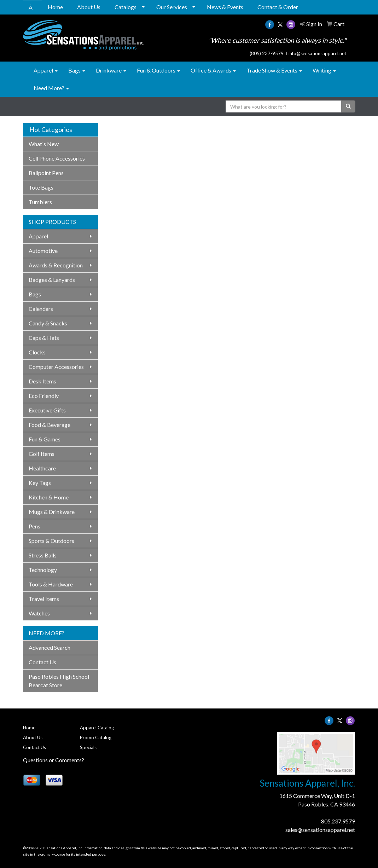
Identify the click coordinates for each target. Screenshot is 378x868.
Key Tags (40, 483)
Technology (43, 570)
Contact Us (42, 662)
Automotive (43, 251)
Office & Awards (213, 70)
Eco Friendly (44, 396)
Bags (77, 70)
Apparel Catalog (97, 728)
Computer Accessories (56, 367)
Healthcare (42, 468)
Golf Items (42, 454)
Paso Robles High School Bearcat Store (59, 681)
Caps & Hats (44, 338)
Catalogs (126, 7)
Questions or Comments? (54, 760)
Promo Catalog (96, 737)
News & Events (225, 7)
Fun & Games (45, 439)
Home (55, 7)
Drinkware (111, 70)
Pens (34, 526)
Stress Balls (43, 555)
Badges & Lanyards (52, 280)
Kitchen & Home (49, 497)
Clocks (37, 352)
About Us (89, 7)
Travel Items (44, 599)
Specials (88, 747)
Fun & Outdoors (158, 70)
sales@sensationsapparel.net (320, 830)
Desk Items (42, 381)
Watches (39, 613)
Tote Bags (41, 187)
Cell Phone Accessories (57, 158)
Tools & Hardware (51, 584)
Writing (324, 70)
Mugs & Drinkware (52, 512)
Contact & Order (278, 7)
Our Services (172, 7)
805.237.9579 (338, 821)
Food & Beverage (50, 425)
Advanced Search (50, 647)
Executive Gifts (47, 410)
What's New (44, 144)
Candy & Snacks (48, 323)
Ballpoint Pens (46, 173)
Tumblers (40, 202)
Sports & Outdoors (51, 541)
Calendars (41, 309)
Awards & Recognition (56, 265)
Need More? (51, 88)
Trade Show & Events (274, 70)
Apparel (46, 70)
